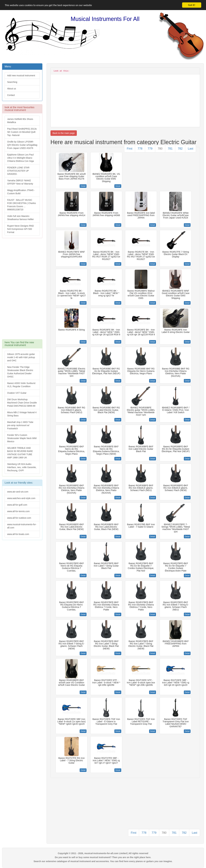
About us (12, 89)
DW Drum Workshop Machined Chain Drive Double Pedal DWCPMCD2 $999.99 (22, 403)
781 (170, 149)
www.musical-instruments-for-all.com (22, 526)
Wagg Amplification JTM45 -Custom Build (21, 192)
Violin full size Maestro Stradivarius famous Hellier (20, 218)
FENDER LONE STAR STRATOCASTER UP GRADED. (18, 171)
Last (191, 149)
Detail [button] (83, 186)
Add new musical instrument (21, 75)
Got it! (192, 5)
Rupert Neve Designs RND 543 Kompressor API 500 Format (20, 229)
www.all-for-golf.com (17, 505)
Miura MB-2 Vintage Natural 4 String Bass (22, 414)
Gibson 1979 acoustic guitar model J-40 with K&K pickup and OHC (21, 357)
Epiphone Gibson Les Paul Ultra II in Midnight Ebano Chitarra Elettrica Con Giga (20, 158)
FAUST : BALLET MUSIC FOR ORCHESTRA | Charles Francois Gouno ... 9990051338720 (22, 205)
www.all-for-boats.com (18, 534)
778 (140, 149)
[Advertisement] (22, 290)
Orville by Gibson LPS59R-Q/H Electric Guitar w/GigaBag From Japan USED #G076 (22, 145)
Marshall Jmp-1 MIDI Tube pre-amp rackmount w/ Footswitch (20, 425)
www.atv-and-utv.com (18, 492)
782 (180, 149)
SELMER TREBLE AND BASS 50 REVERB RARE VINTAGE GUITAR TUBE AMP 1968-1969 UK (20, 453)
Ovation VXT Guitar (17, 393)
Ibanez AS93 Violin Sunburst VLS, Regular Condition (21, 385)
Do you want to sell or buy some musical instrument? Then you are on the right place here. (103, 857)
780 (160, 149)
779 (150, 149)
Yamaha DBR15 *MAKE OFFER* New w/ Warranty (20, 182)
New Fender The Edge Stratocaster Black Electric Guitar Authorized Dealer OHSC (20, 372)
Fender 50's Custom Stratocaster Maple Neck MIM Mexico (22, 438)
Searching (12, 82)
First (130, 149)
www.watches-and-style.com (21, 498)
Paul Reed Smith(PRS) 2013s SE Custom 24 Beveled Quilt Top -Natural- (22, 132)
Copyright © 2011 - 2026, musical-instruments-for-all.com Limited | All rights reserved (103, 853)
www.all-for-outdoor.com (19, 518)
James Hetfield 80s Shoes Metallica (20, 121)
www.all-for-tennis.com (18, 511)
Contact (11, 95)
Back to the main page (64, 133)
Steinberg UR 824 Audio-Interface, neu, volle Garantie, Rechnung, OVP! (22, 467)
